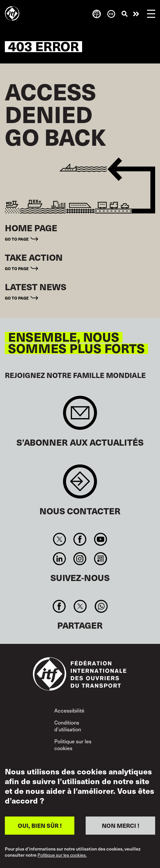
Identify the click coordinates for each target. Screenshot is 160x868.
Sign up (80, 416)
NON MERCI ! (121, 825)
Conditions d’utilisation (68, 726)
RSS (100, 559)
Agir (136, 14)
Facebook (80, 539)
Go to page (17, 239)
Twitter (60, 539)
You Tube (100, 539)
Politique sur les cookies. (62, 855)
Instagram (80, 559)
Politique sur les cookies (73, 745)
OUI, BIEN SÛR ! (40, 825)
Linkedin (60, 559)
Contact (80, 485)
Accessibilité (69, 710)
